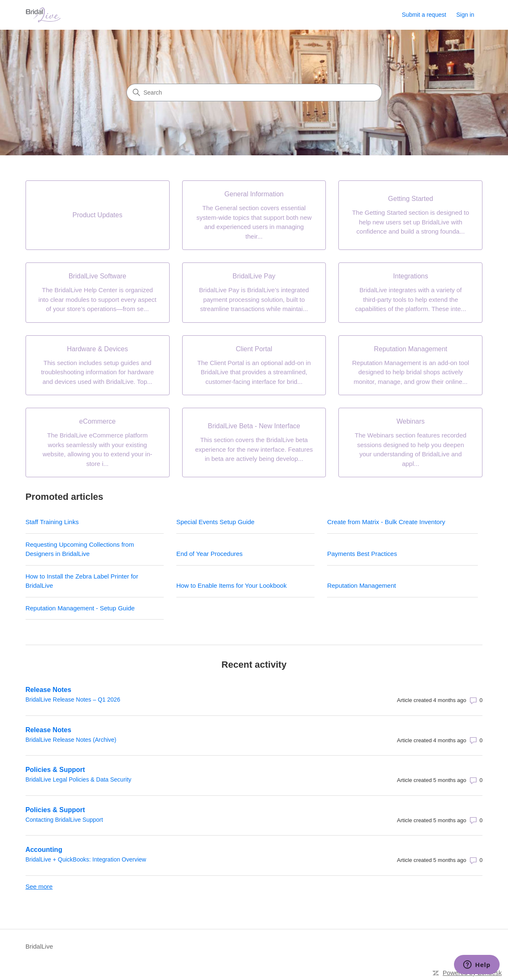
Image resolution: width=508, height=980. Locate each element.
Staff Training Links (52, 522)
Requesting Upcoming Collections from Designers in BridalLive (80, 549)
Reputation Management (361, 585)
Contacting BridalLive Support (64, 820)
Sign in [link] (465, 15)
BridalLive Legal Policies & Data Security (79, 779)
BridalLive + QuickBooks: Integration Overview (86, 859)
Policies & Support (55, 770)
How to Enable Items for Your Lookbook (232, 585)
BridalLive (39, 946)
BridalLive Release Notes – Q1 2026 (73, 700)
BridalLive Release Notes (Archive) (71, 740)
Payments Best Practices (362, 554)
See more (39, 886)
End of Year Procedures (209, 554)
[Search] (254, 93)
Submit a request (424, 15)
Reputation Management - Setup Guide (80, 608)
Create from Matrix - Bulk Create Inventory (386, 522)
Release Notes (48, 690)
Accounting (44, 850)
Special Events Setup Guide (215, 522)
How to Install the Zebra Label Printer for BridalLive (82, 581)
